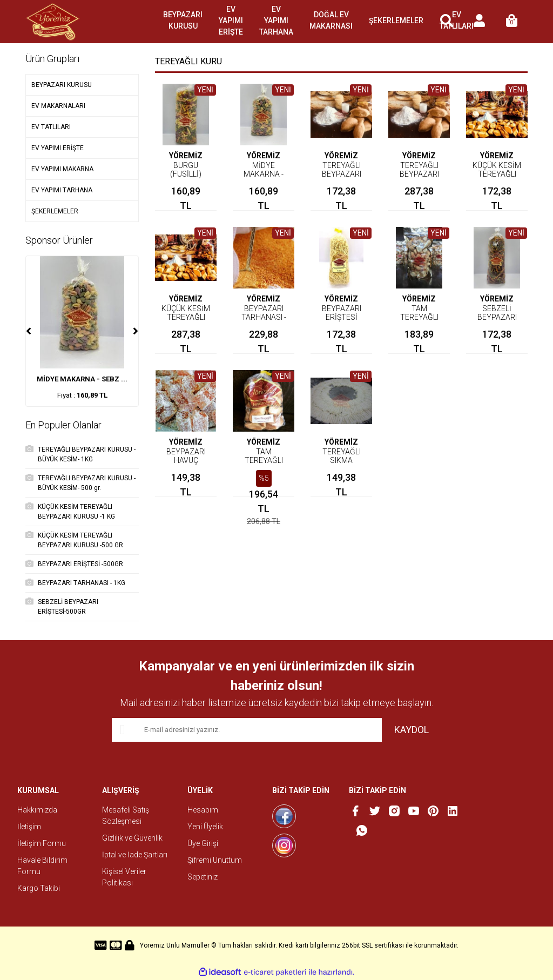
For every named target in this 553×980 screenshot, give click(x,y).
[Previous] (29, 331)
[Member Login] (479, 22)
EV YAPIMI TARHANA (276, 21)
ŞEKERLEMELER (396, 21)
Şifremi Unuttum (215, 860)
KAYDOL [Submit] (412, 730)
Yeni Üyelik (205, 827)
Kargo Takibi (39, 888)
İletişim (29, 827)
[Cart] (511, 22)
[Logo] (53, 22)
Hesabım (203, 810)
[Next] (136, 331)
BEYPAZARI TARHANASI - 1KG (264, 317)
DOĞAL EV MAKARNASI (331, 20)
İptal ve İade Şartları (135, 855)
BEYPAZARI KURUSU (183, 20)
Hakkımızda (37, 810)
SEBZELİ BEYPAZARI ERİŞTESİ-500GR (500, 317)
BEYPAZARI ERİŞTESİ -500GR (342, 317)
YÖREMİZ (186, 156)
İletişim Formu (42, 843)
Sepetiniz (203, 877)
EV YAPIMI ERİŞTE (231, 21)
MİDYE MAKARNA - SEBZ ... (82, 379)
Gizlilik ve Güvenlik (132, 838)
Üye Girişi (203, 843)
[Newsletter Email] (247, 730)
